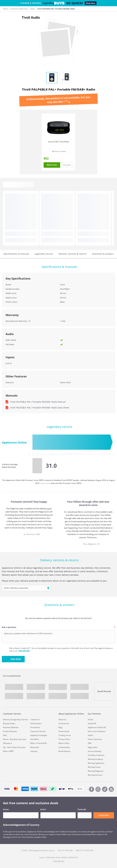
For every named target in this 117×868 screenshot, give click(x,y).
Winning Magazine (96, 771)
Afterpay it (7, 743)
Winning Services (95, 775)
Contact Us (35, 719)
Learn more (46, 483)
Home (5, 9)
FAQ (5, 735)
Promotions (35, 727)
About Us (62, 719)
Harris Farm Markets (97, 731)
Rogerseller (93, 747)
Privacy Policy (64, 739)
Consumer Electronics (19, 9)
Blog (60, 727)
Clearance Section (38, 731)
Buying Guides (9, 723)
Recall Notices (64, 751)
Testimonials (64, 731)
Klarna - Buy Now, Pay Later (15, 739)
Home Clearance (95, 739)
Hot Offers (35, 739)
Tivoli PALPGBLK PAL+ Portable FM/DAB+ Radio (56, 9)
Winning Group (94, 767)
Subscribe (104, 815)
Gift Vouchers (36, 723)
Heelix (90, 735)
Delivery (7, 719)
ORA (90, 743)
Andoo (90, 719)
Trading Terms (65, 735)
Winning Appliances (96, 763)
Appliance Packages (39, 735)
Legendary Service (20, 719)
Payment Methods (11, 727)
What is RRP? (8, 751)
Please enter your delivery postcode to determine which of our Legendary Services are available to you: (54, 581)
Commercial (64, 723)
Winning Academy (95, 759)
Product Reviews (10, 731)
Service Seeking (94, 751)
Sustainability (64, 747)
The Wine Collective (96, 755)
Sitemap (34, 751)
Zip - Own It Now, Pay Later (14, 747)
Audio (33, 9)
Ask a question (9, 627)
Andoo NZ (92, 723)
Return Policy (64, 743)
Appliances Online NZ (97, 727)
